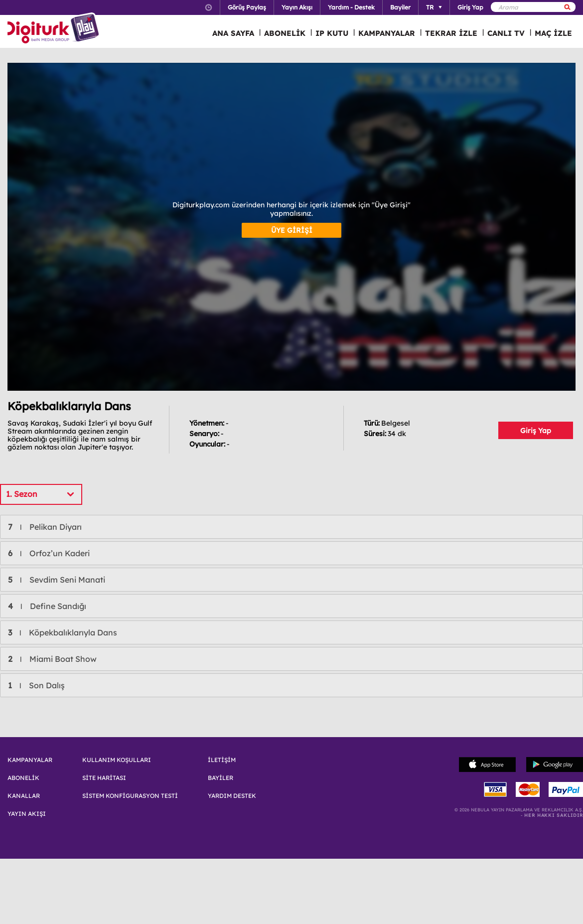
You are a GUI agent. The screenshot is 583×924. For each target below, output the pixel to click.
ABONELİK (285, 33)
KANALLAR (24, 796)
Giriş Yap (536, 431)
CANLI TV (506, 33)
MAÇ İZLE (553, 33)
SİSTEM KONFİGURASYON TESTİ (130, 796)
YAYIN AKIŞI (27, 814)
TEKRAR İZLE (451, 33)
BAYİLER (220, 778)
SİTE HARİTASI (104, 778)
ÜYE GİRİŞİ (292, 230)
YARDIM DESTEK (232, 796)
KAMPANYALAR (387, 33)
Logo (55, 29)
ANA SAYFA (233, 33)
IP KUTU (332, 33)
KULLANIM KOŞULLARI (117, 760)
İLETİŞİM (222, 760)
